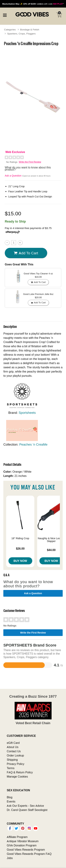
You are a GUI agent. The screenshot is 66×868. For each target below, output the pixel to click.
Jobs (10, 858)
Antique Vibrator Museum (23, 841)
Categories (10, 30)
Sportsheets (27, 413)
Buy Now (20, 561)
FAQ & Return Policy (20, 772)
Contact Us (14, 751)
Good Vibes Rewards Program (26, 850)
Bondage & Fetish (30, 30)
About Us (12, 747)
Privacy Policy (15, 764)
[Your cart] (59, 15)
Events (11, 801)
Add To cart (26, 253)
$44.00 (51, 550)
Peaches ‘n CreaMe (33, 444)
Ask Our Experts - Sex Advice (25, 806)
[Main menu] (5, 15)
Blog (10, 797)
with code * (33, 4)
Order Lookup (15, 755)
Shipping (12, 760)
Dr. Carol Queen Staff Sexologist (27, 810)
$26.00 (20, 549)
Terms (11, 768)
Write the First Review (30, 162)
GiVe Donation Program (22, 845)
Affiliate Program (17, 837)
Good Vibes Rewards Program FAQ (29, 854)
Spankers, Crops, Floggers (21, 34)
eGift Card (13, 743)
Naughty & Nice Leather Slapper (51, 540)
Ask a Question (13, 176)
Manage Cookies (17, 776)
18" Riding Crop (20, 538)
